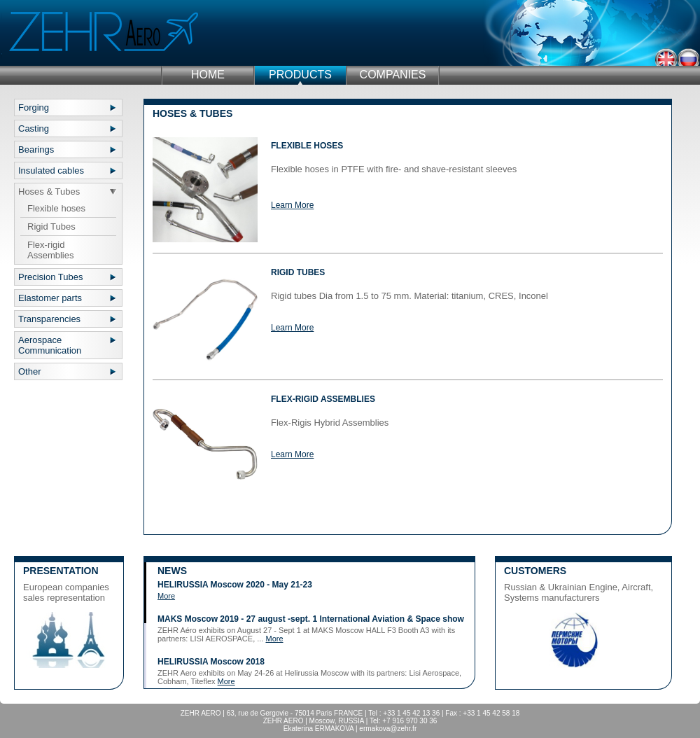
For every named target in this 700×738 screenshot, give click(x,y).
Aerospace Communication (50, 345)
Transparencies (49, 319)
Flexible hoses (56, 208)
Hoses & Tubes (49, 192)
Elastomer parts (50, 298)
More (166, 596)
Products (300, 75)
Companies (393, 75)
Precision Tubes (51, 277)
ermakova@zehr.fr (388, 729)
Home (208, 75)
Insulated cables (51, 170)
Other (30, 371)
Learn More (292, 205)
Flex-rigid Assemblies (50, 250)
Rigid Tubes (51, 227)
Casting (34, 128)
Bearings (36, 149)
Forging (34, 107)
